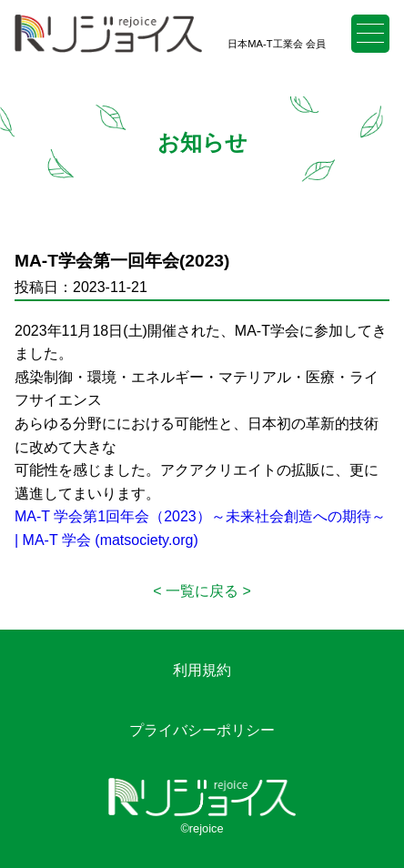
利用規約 (202, 670)
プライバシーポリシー (202, 730)
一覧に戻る (202, 591)
